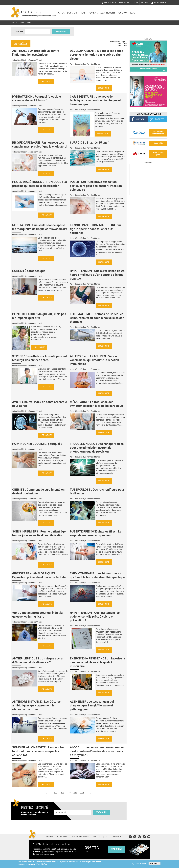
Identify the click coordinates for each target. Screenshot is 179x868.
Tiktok (144, 836)
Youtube (149, 836)
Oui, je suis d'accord (138, 864)
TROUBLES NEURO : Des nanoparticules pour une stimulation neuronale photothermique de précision (97, 448)
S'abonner (101, 812)
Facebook (130, 836)
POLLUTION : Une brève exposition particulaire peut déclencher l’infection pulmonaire (96, 186)
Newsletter (63, 837)
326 (82, 793)
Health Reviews (89, 13)
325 (75, 793)
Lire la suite (46, 82)
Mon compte (160, 2)
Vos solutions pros (158, 154)
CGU (107, 837)
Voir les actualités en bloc (125, 45)
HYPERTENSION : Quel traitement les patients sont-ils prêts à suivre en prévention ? (95, 617)
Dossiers (72, 13)
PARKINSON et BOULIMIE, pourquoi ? (37, 444)
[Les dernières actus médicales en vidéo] (148, 194)
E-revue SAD (125, 2)
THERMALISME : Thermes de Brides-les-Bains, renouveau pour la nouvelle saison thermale (97, 318)
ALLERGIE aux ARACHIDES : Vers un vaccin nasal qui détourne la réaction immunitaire (94, 360)
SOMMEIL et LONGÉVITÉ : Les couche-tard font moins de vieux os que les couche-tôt (38, 751)
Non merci (155, 863)
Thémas (145, 2)
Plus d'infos (42, 864)
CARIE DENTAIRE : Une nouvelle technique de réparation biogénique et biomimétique (95, 100)
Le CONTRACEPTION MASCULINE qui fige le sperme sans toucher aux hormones (95, 229)
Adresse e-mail (61, 808)
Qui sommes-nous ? (81, 837)
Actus (61, 13)
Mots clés (19, 32)
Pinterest (139, 836)
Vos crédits (158, 143)
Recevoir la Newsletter (148, 114)
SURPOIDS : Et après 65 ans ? (90, 143)
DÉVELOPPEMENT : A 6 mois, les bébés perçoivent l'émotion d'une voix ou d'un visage (96, 55)
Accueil (14, 23)
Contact (117, 837)
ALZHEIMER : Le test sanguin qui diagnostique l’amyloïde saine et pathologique (92, 705)
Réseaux (122, 13)
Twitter (135, 836)
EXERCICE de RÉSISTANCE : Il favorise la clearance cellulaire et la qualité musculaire (97, 662)
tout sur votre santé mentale (158, 133)
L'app (136, 2)
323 (63, 793)
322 (56, 793)
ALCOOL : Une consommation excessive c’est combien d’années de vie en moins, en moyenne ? (97, 751)
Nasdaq (146, 11)
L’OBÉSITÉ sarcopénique (29, 271)
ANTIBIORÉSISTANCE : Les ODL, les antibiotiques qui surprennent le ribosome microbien (36, 705)
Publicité (97, 837)
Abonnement (108, 13)
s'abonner (117, 849)
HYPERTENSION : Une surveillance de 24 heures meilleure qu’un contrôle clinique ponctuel (97, 275)
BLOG (132, 13)
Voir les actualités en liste (119, 45)
